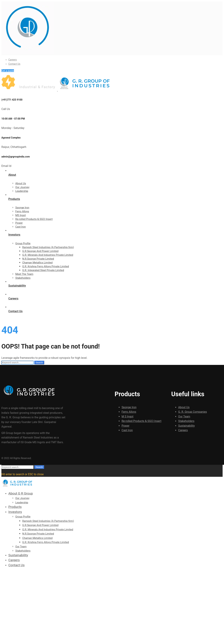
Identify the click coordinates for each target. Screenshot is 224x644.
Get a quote (8, 71)
